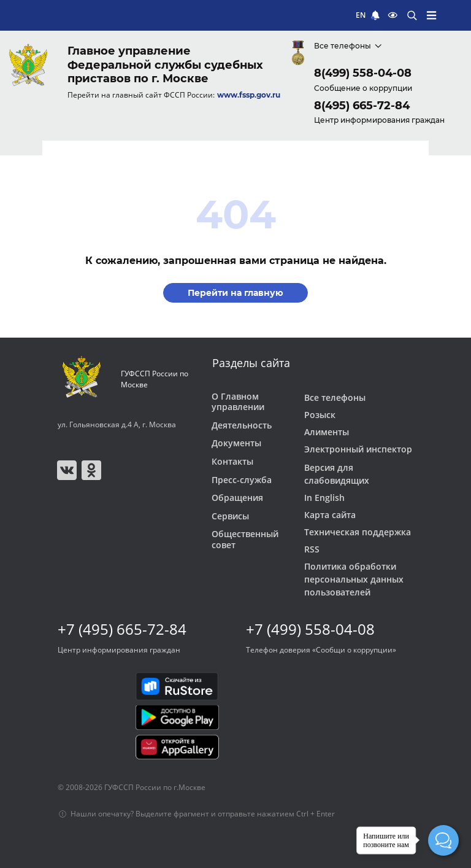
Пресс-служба (242, 480)
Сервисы (230, 516)
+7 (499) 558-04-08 (310, 629)
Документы (236, 443)
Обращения (237, 498)
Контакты (232, 462)
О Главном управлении (238, 402)
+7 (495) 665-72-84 (122, 629)
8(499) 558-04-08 (363, 73)
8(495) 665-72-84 (362, 106)
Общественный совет (245, 539)
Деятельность (242, 425)
